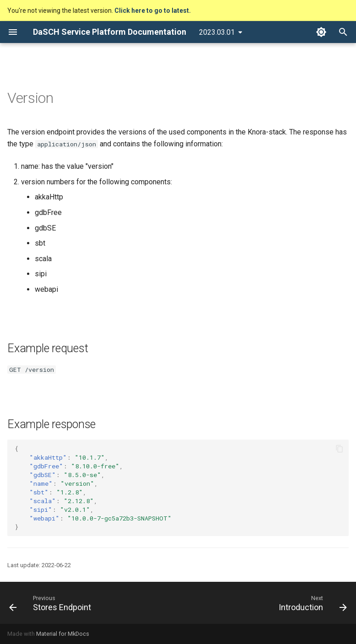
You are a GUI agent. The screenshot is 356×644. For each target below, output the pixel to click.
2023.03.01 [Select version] (217, 32)
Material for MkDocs (63, 634)
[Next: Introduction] (311, 603)
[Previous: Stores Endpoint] (52, 603)
